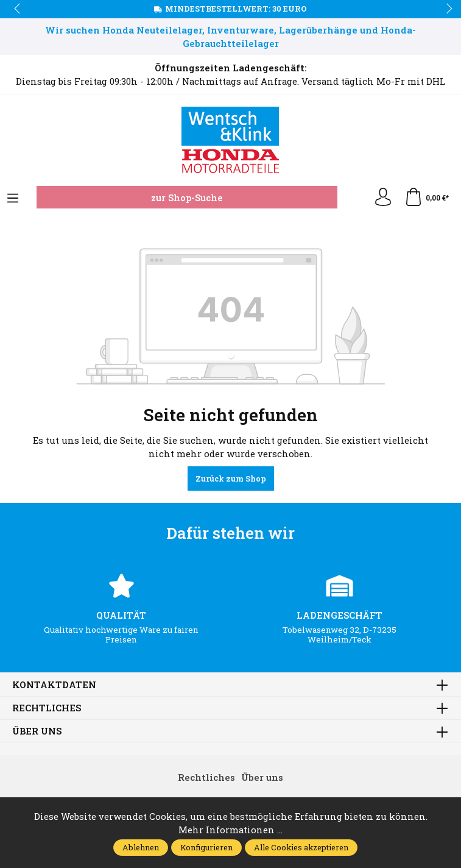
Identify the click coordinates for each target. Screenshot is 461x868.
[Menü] (13, 199)
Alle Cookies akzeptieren (301, 847)
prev (18, 9)
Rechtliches (47, 708)
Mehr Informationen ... (230, 830)
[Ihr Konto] (383, 197)
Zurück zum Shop (231, 478)
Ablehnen (141, 847)
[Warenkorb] (427, 197)
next (446, 9)
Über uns (37, 731)
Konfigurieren (206, 847)
